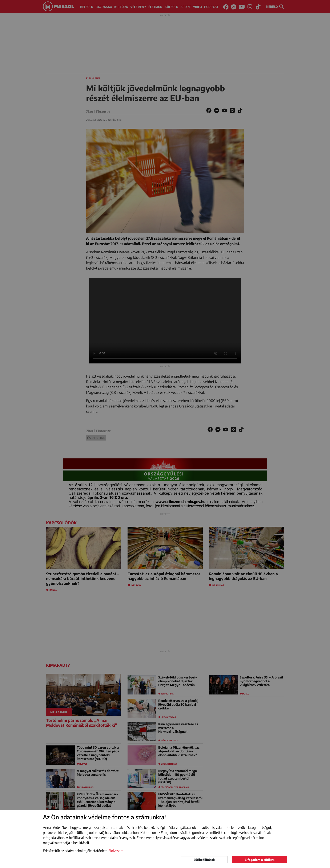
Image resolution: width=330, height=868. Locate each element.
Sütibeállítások (204, 860)
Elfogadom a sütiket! (260, 860)
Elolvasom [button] (116, 851)
